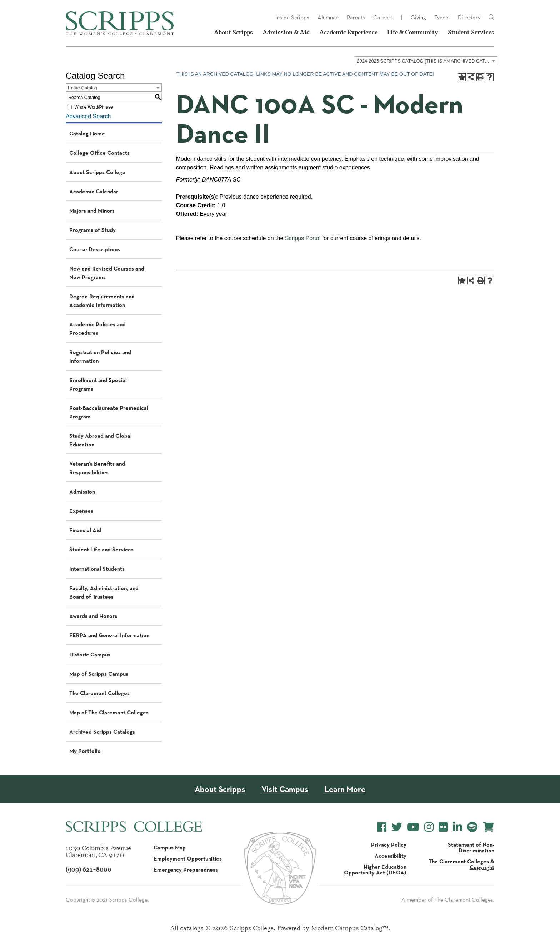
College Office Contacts (99, 153)
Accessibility (391, 856)
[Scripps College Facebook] (382, 827)
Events (442, 17)
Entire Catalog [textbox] (82, 88)
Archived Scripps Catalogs (102, 732)
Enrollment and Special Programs (98, 384)
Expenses (81, 511)
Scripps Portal (303, 238)
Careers (383, 17)
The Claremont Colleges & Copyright (461, 864)
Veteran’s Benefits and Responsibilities (97, 468)
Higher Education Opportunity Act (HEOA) (375, 869)
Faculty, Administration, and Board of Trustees (104, 592)
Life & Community (413, 32)
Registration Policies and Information (100, 356)
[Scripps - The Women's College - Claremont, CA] (120, 23)
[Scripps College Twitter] (397, 827)
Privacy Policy (389, 844)
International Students (97, 569)
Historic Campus (90, 654)
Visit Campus (285, 789)
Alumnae (328, 17)
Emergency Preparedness (186, 869)
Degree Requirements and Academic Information (102, 301)
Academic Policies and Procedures (97, 328)
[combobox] (426, 61)
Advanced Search (88, 116)
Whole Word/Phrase (93, 107)
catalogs (192, 928)
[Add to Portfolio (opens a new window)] (462, 77)
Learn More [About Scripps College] (345, 789)
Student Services (471, 32)
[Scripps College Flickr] (443, 827)
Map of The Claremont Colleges (109, 712)
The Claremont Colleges (99, 693)
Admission (82, 491)
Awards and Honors (93, 616)
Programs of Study (92, 230)
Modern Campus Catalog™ (350, 928)
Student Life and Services (101, 549)
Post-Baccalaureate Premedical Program (109, 412)
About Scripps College (97, 172)
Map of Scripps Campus (99, 674)
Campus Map (170, 847)
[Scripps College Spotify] (472, 827)
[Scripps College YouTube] (413, 827)
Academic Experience (348, 32)
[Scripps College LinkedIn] (457, 827)
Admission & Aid (286, 32)
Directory (469, 17)
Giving (418, 17)
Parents (356, 17)
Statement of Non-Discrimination (471, 847)
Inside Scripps (292, 17)
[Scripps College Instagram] (429, 827)
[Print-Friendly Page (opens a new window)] (480, 77)
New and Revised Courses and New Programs (107, 273)
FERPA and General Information (109, 635)
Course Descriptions (95, 249)
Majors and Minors (92, 210)
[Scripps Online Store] (488, 827)
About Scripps (233, 32)
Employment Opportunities (188, 858)
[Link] (491, 18)
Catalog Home (87, 133)
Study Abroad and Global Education (101, 440)
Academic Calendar (94, 191)
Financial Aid (85, 530)
